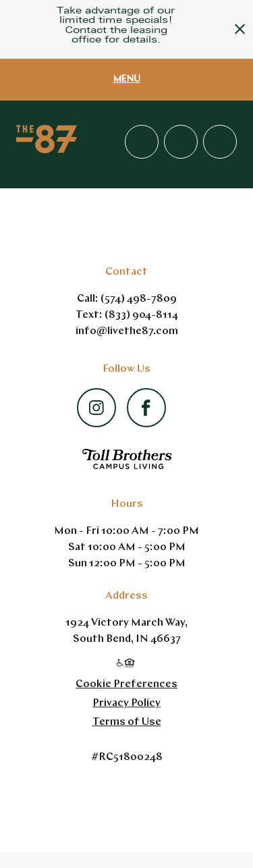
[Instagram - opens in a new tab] (96, 402)
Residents (220, 142)
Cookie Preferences (126, 684)
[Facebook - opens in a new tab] (146, 404)
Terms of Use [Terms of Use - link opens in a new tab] (127, 722)
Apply (181, 142)
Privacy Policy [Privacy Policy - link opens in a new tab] (126, 703)
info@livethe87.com (127, 331)
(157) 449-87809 (142, 142)
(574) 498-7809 (139, 299)
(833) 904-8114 (141, 315)
